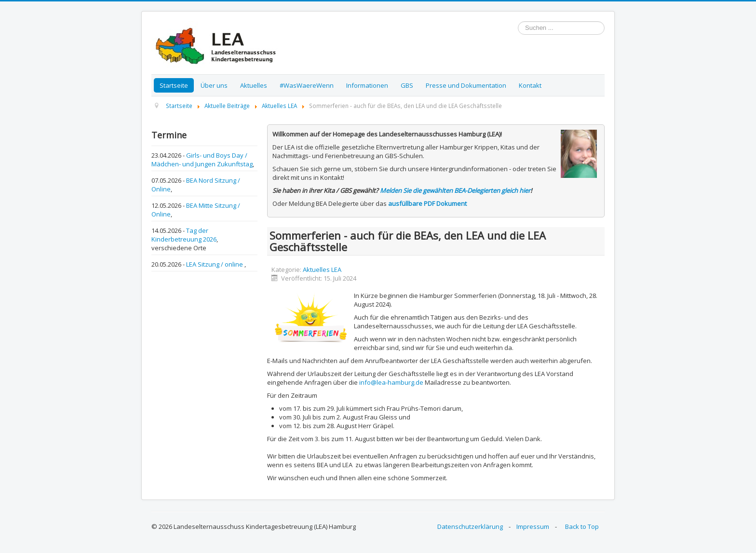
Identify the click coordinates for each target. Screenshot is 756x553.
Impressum (533, 526)
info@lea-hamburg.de (391, 382)
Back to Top (582, 526)
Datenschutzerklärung (470, 526)
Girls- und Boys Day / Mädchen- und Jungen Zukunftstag (202, 160)
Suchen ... (518, 21)
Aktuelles (254, 85)
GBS (407, 85)
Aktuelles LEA (322, 270)
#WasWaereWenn (307, 85)
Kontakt (530, 85)
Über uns (214, 85)
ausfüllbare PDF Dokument (427, 203)
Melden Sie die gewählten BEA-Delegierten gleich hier (455, 190)
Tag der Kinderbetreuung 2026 (184, 235)
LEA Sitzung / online (215, 264)
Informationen (367, 85)
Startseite (174, 85)
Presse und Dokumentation (466, 85)
